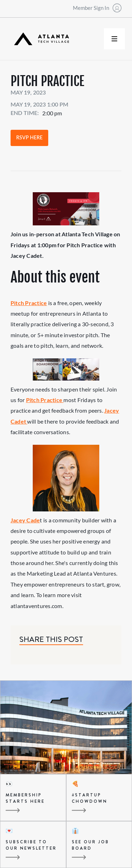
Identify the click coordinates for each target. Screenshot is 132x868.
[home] (40, 39)
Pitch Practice (29, 303)
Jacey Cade (25, 520)
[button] (114, 39)
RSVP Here (29, 138)
